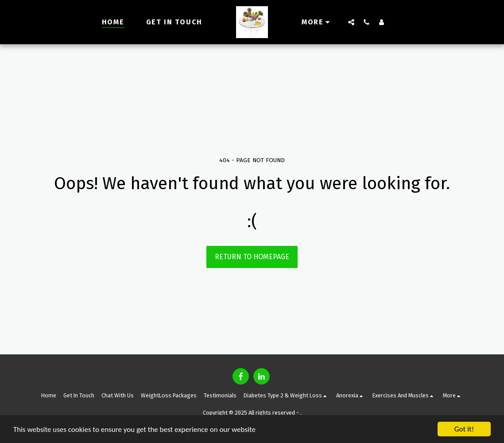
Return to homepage (252, 257)
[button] (351, 22)
